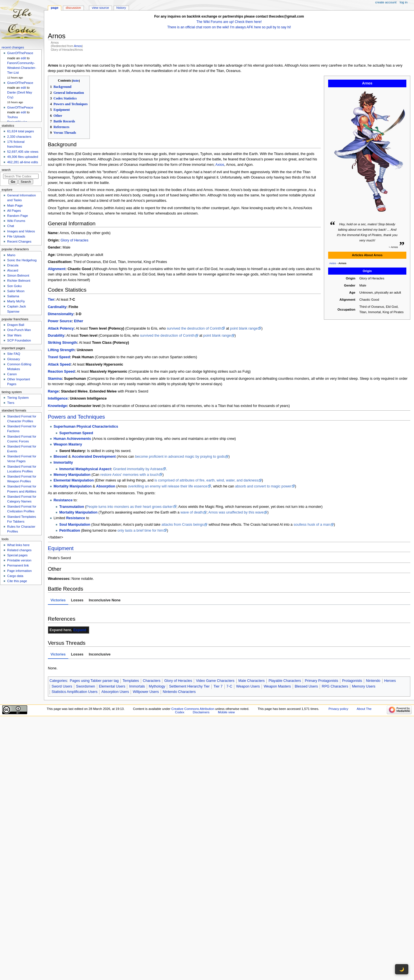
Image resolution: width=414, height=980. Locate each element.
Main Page (15, 205)
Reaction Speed (61, 372)
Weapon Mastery (68, 444)
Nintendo (373, 681)
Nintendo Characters (179, 692)
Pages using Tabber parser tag (94, 681)
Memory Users (364, 686)
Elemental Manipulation (74, 480)
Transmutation (72, 507)
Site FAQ (14, 354)
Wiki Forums (16, 221)
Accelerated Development (94, 457)
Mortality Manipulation (73, 486)
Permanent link (18, 565)
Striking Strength (62, 343)
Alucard (13, 270)
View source (100, 8)
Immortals (137, 686)
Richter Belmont (19, 281)
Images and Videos (21, 231)
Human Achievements (72, 439)
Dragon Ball (16, 325)
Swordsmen (85, 686)
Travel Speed (59, 357)
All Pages (14, 211)
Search (6, 170)
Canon (12, 374)
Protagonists (352, 681)
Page (55, 8)
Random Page (17, 216)
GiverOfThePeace (20, 53)
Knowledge (58, 406)
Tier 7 (218, 686)
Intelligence (58, 398)
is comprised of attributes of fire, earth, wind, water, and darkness (206, 480)
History (121, 8)
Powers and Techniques (77, 417)
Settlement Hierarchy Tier (189, 686)
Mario (11, 255)
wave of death (192, 512)
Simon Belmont (18, 275)
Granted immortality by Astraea (138, 469)
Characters (152, 681)
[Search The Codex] (21, 176)
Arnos (78, 46)
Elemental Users (112, 686)
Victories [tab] (58, 600)
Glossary (13, 359)
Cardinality (57, 307)
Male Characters (251, 681)
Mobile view (226, 712)
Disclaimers (201, 712)
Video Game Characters (215, 681)
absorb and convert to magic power (263, 486)
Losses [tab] (77, 600)
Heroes (390, 681)
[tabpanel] (229, 609)
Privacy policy (338, 709)
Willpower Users (146, 692)
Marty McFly (16, 301)
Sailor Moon (16, 291)
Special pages (17, 555)
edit (23, 58)
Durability (56, 336)
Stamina (55, 379)
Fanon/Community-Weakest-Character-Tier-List (22, 68)
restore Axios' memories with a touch (129, 475)
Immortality (63, 463)
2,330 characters (19, 137)
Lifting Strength (61, 350)
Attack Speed (59, 364)
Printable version (19, 560)
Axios (333, 263)
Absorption (106, 486)
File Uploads (16, 236)
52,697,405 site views (23, 152)
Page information (19, 571)
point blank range (244, 328)
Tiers (11, 403)
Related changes (19, 550)
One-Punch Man (19, 330)
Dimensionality (61, 314)
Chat (10, 226)
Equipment (61, 548)
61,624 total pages (20, 131)
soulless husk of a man (312, 525)
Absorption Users (115, 692)
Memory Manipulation (72, 475)
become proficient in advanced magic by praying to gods (180, 457)
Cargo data (15, 576)
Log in (404, 2)
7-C (229, 686)
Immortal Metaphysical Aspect (85, 469)
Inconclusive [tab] (100, 654)
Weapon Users (248, 686)
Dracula (13, 265)
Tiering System (18, 398)
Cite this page (17, 581)
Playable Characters (285, 681)
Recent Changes (19, 241)
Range (53, 391)
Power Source (60, 321)
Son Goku (14, 286)
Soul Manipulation (75, 525)
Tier (51, 300)
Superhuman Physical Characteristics (86, 427)
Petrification (70, 531)
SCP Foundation (19, 340)
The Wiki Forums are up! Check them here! (229, 22)
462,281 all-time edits (23, 162)
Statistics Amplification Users (75, 692)
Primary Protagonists (322, 681)
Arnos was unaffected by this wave (236, 512)
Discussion (73, 8)
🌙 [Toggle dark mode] (402, 969)
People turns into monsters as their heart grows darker (129, 507)
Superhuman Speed (76, 433)
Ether (78, 321)
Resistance (63, 500)
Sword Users (62, 686)
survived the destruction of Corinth (194, 328)
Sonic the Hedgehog (22, 260)
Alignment (57, 269)
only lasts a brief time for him (140, 531)
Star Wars (14, 335)
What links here (18, 545)
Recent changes (13, 47)
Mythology (157, 686)
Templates (131, 681)
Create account (386, 2)
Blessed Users (306, 686)
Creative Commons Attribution (193, 709)
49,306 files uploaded (23, 157)
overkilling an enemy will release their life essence (168, 486)
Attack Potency (61, 328)
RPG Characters (335, 686)
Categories (58, 681)
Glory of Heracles (75, 240)
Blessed (60, 457)
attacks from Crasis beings (183, 525)
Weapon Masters (277, 686)
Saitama (13, 296)
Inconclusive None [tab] (105, 600)
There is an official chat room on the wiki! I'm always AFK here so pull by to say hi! (229, 27)
